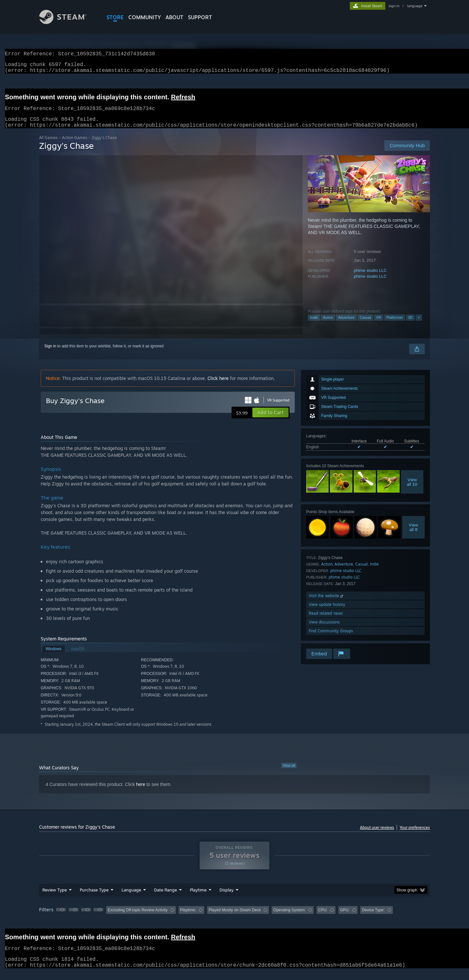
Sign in (50, 354)
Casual (365, 325)
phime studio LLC (370, 278)
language (415, 6)
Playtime (198, 898)
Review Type (55, 898)
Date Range (165, 898)
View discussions (324, 630)
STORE (115, 17)
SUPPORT (200, 17)
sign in (394, 6)
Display (227, 898)
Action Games (75, 145)
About (174, 17)
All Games (48, 145)
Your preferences (415, 835)
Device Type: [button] (373, 918)
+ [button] (419, 325)
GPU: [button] (345, 918)
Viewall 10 (412, 490)
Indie (314, 325)
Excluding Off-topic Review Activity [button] (138, 918)
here (141, 792)
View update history (327, 612)
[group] (234, 918)
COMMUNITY (145, 17)
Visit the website (327, 603)
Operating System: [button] (289, 918)
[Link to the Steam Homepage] (68, 22)
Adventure (346, 325)
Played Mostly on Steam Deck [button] (235, 918)
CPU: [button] (323, 918)
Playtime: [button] (188, 918)
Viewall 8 (413, 535)
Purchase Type (94, 898)
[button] (270, 420)
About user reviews (377, 835)
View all (289, 773)
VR (379, 325)
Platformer (395, 325)
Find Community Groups (331, 639)
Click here (218, 386)
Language (131, 898)
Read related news (326, 621)
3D (410, 325)
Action (328, 325)
